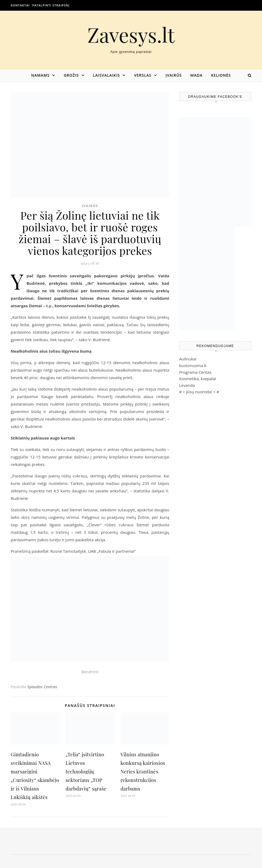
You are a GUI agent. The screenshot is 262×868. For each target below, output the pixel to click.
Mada (196, 75)
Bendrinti (90, 672)
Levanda (187, 385)
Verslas (143, 75)
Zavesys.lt (131, 35)
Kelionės (221, 75)
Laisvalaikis (107, 75)
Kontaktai (20, 5)
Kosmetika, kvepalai (198, 379)
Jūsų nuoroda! (199, 392)
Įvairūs (174, 75)
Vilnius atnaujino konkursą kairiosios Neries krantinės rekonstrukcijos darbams (143, 772)
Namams (40, 75)
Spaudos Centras (42, 687)
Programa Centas (195, 372)
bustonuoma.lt (193, 365)
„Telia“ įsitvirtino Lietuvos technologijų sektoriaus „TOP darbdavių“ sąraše (86, 772)
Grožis (71, 75)
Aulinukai (188, 359)
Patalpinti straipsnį (51, 5)
